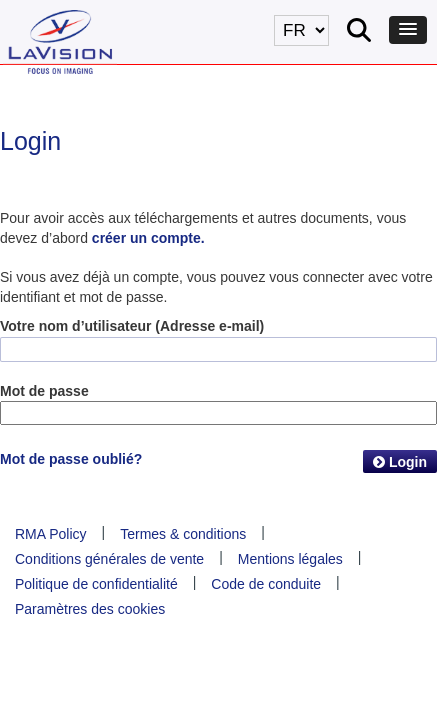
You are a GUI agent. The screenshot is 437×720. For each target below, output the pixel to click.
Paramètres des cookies (90, 609)
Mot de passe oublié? (71, 459)
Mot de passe (44, 391)
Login (400, 462)
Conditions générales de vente (109, 559)
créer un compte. (148, 238)
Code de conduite (266, 584)
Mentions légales (290, 559)
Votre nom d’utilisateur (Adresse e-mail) (132, 326)
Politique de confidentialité (96, 584)
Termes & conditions (183, 534)
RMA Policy (51, 534)
